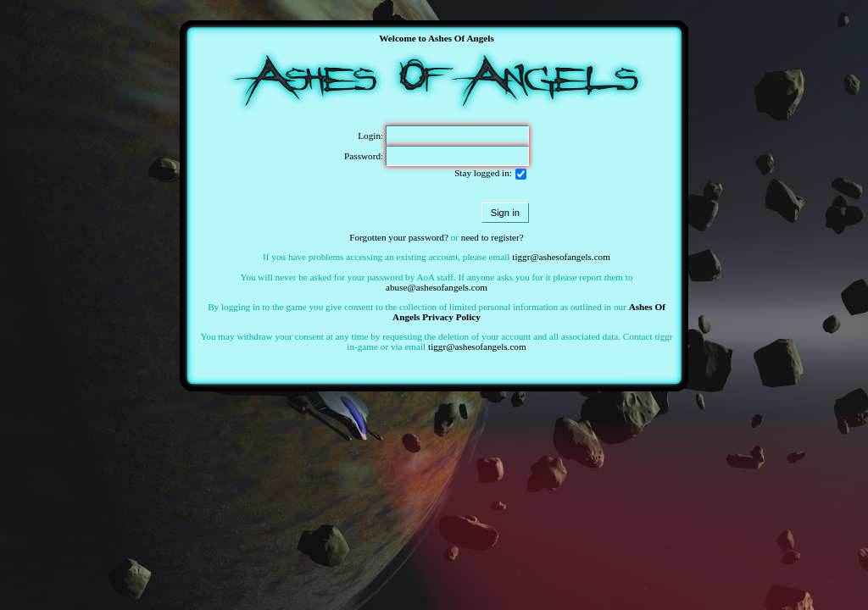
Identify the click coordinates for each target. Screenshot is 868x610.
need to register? (492, 237)
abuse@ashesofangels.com (437, 287)
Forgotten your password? (399, 237)
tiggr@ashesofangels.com (561, 257)
